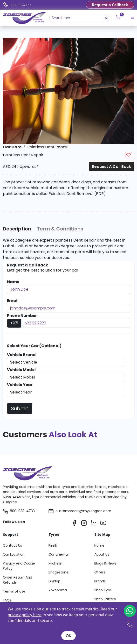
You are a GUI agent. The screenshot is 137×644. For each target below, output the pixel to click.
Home (99, 545)
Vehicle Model (21, 370)
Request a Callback (110, 5)
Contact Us (12, 545)
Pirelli (53, 545)
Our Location (14, 554)
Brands (100, 581)
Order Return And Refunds (17, 580)
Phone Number (22, 316)
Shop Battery (105, 599)
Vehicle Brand (21, 355)
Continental (58, 554)
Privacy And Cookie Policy (19, 566)
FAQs (7, 600)
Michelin (55, 563)
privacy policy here (25, 615)
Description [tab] (17, 229)
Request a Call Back (111, 167)
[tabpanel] (68, 249)
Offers (100, 572)
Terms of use (14, 591)
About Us (102, 554)
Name (13, 282)
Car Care (12, 147)
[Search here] (77, 18)
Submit (20, 408)
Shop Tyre (103, 590)
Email (13, 301)
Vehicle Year (20, 385)
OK (68, 636)
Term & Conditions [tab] (60, 229)
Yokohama (58, 590)
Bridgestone (58, 572)
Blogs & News (105, 563)
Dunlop (54, 581)
